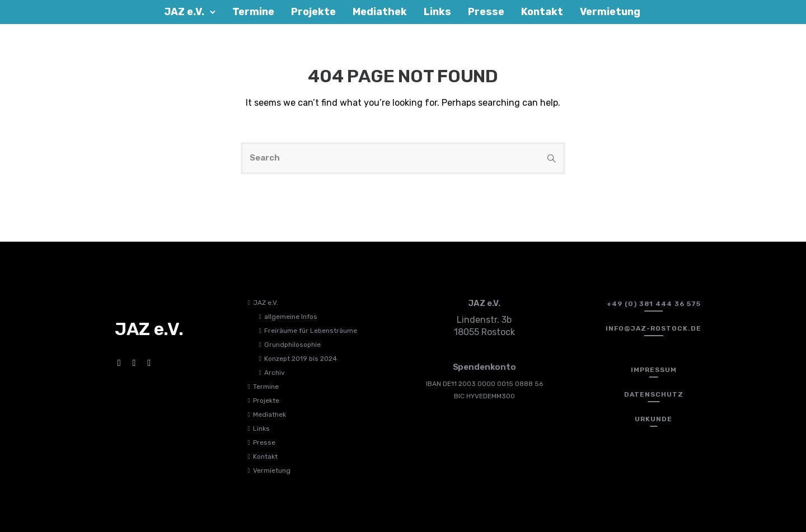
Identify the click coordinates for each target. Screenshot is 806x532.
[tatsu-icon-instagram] (135, 363)
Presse (264, 442)
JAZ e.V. (266, 303)
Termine (266, 387)
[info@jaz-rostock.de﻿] (653, 328)
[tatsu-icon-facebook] (121, 363)
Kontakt (265, 456)
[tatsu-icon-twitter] (151, 363)
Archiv (275, 373)
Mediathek (270, 415)
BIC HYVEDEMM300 (484, 396)
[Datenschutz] (654, 394)
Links (261, 429)
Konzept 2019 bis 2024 (301, 359)
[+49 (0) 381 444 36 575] (654, 304)
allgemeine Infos (291, 317)
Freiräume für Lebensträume (311, 331)
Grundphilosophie (292, 345)
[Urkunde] (653, 419)
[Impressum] (654, 370)
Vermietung (272, 470)
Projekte (266, 401)
